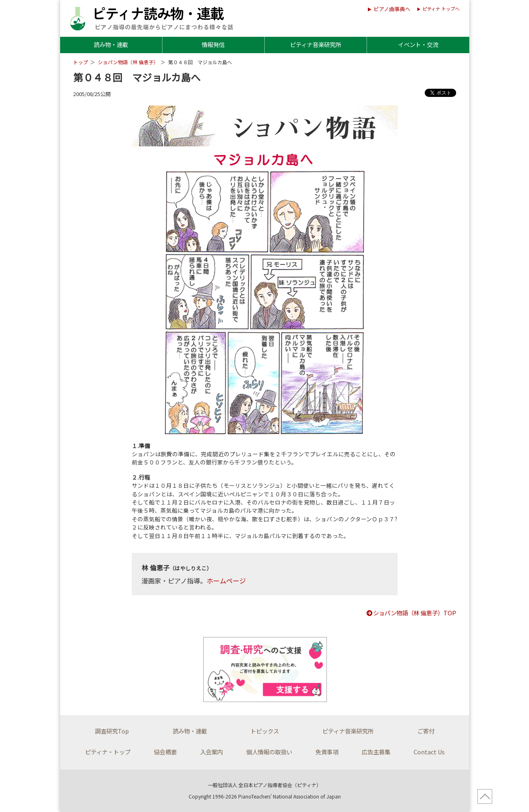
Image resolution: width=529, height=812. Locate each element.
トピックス (265, 731)
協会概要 (165, 752)
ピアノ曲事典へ (392, 9)
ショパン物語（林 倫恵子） (128, 62)
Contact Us (429, 752)
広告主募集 (376, 752)
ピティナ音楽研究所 (316, 44)
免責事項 (327, 752)
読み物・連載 (111, 44)
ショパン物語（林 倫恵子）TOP (411, 613)
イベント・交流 (418, 44)
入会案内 (212, 752)
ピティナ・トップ (108, 752)
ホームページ (226, 581)
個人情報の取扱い (269, 752)
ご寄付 (426, 731)
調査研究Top (112, 731)
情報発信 (213, 44)
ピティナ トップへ (441, 9)
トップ (81, 62)
